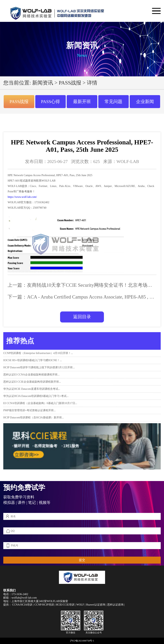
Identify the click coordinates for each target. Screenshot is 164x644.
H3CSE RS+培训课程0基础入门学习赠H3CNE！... (33, 360)
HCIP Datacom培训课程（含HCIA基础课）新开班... (34, 418)
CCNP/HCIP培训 (44, 605)
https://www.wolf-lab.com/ (22, 197)
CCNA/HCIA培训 (22, 605)
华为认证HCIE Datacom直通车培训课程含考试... (32, 389)
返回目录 (82, 317)
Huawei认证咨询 (96, 605)
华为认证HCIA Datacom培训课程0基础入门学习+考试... (36, 396)
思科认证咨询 (115, 605)
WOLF (80, 605)
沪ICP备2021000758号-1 (82, 641)
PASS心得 (51, 102)
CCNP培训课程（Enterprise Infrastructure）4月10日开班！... (38, 353)
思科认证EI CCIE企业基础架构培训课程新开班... (32, 382)
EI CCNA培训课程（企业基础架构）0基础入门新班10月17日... (40, 403)
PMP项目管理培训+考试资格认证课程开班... (29, 410)
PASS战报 (70, 83)
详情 (92, 83)
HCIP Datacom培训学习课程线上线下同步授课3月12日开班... (39, 367)
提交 (82, 560)
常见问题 (113, 102)
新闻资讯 (43, 83)
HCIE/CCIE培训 (65, 605)
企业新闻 (145, 102)
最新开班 (82, 102)
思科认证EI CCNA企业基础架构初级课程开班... (31, 375)
